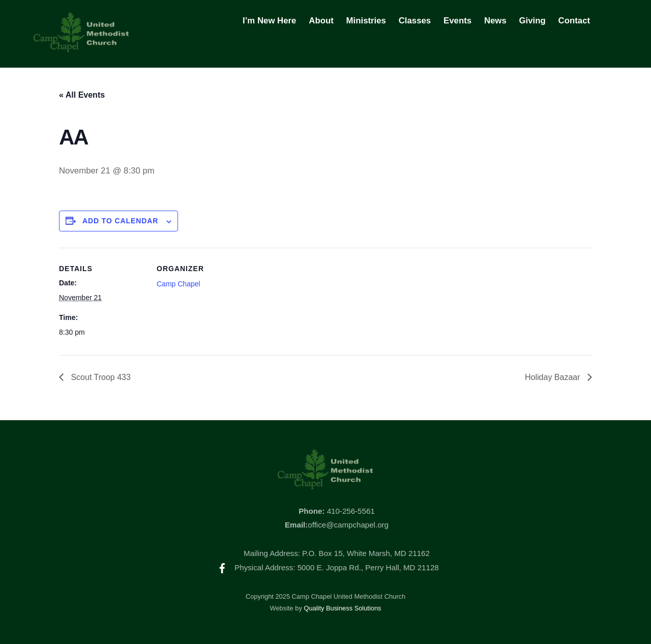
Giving (532, 21)
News (495, 21)
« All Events (82, 95)
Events (457, 21)
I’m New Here (269, 21)
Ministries (366, 21)
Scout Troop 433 (100, 377)
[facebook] (222, 567)
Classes (415, 21)
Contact (574, 21)
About (321, 21)
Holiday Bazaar (554, 377)
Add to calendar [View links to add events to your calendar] (121, 221)
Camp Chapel (179, 284)
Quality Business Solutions (342, 608)
